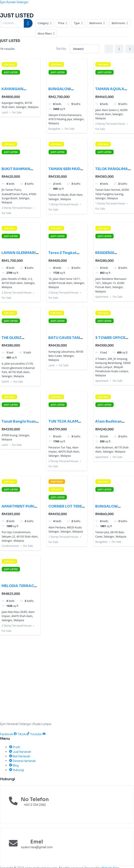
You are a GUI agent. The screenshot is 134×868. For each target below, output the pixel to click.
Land (5, 112)
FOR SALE (9, 64)
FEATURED (57, 482)
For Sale (17, 112)
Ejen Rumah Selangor (14, 2)
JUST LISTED (11, 72)
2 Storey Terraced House (110, 124)
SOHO (5, 382)
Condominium (10, 546)
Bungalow (54, 129)
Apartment (102, 297)
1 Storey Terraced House (63, 204)
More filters (46, 34)
